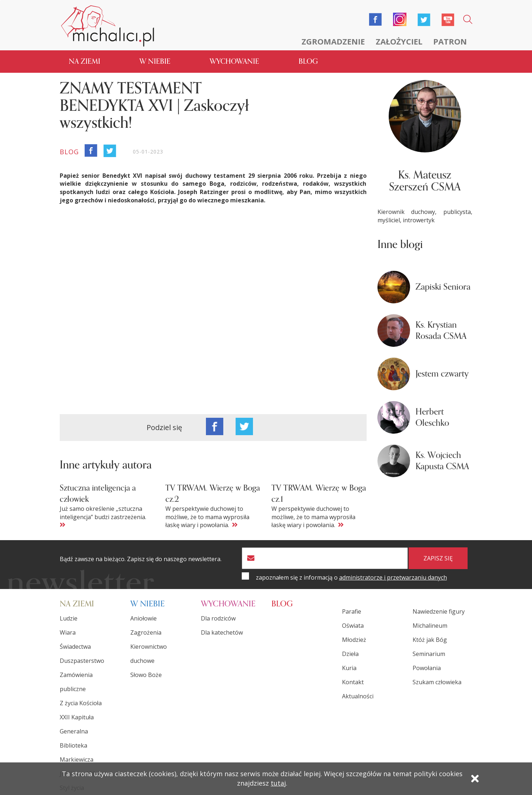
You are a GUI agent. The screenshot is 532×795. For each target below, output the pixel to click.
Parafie (352, 611)
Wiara (68, 632)
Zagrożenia (146, 632)
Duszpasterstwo (82, 661)
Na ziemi (85, 61)
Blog (308, 61)
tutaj (278, 783)
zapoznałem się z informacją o (351, 577)
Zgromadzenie (333, 41)
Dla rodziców (218, 618)
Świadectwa (75, 647)
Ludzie (69, 618)
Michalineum (430, 626)
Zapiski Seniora (443, 287)
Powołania (427, 668)
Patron (450, 41)
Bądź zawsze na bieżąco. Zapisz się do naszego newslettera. (141, 559)
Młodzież (354, 640)
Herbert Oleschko (432, 417)
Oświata (353, 626)
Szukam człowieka (437, 682)
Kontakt (353, 682)
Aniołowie (143, 618)
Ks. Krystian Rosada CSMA (441, 331)
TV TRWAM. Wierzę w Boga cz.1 (319, 493)
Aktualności (358, 696)
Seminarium (429, 654)
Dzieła (350, 654)
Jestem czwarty (442, 374)
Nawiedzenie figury (439, 611)
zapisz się (438, 558)
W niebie (155, 61)
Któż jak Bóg (430, 640)
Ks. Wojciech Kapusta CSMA (442, 461)
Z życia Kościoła (81, 703)
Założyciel (399, 41)
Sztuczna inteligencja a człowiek (98, 493)
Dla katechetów (222, 632)
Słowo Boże (146, 675)
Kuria (349, 668)
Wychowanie (234, 61)
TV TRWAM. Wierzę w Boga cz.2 (213, 493)
